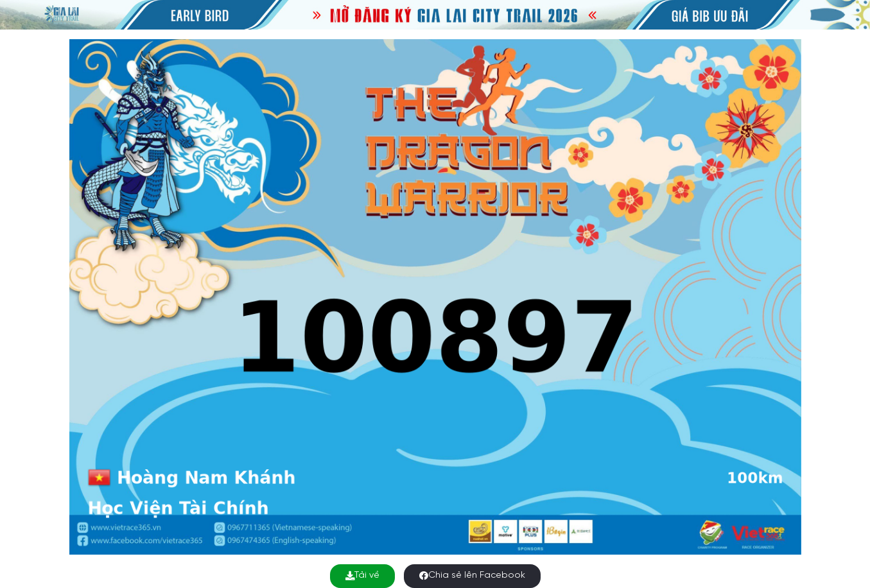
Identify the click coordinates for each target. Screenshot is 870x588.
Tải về (362, 575)
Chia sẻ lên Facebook (472, 575)
